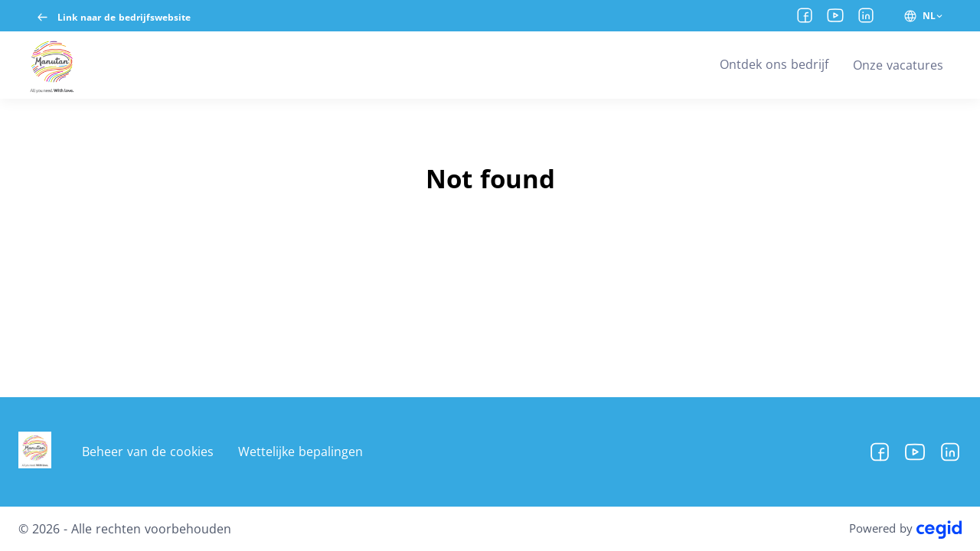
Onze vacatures (898, 65)
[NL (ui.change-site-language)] (924, 16)
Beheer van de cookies (148, 452)
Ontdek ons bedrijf (774, 64)
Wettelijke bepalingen (301, 452)
